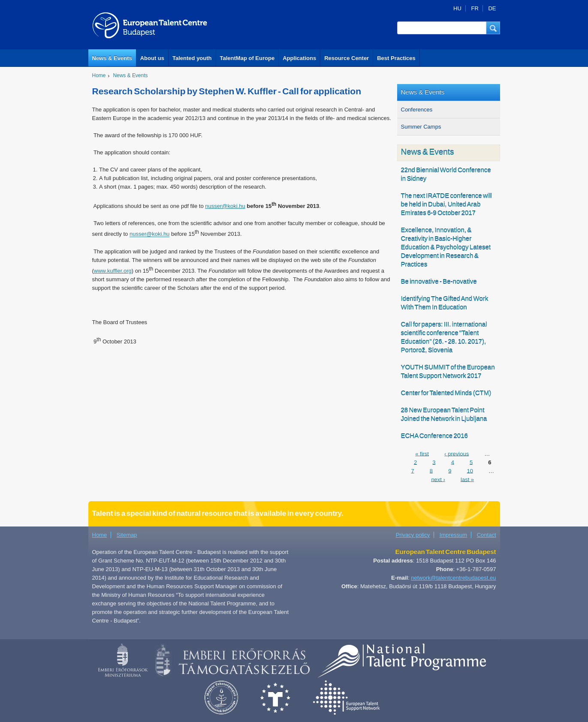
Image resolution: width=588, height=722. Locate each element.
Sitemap (127, 535)
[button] (493, 28)
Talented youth (192, 58)
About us (152, 58)
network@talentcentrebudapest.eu (453, 578)
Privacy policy (413, 535)
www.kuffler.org (113, 271)
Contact (487, 535)
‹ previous (457, 453)
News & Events (112, 58)
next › (438, 479)
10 (470, 471)
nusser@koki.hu (225, 206)
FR (475, 8)
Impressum (453, 535)
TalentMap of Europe (247, 58)
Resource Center (347, 58)
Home (99, 75)
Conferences (417, 110)
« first (422, 453)
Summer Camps (421, 127)
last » (467, 479)
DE (492, 8)
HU (457, 8)
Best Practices (396, 58)
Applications (299, 58)
